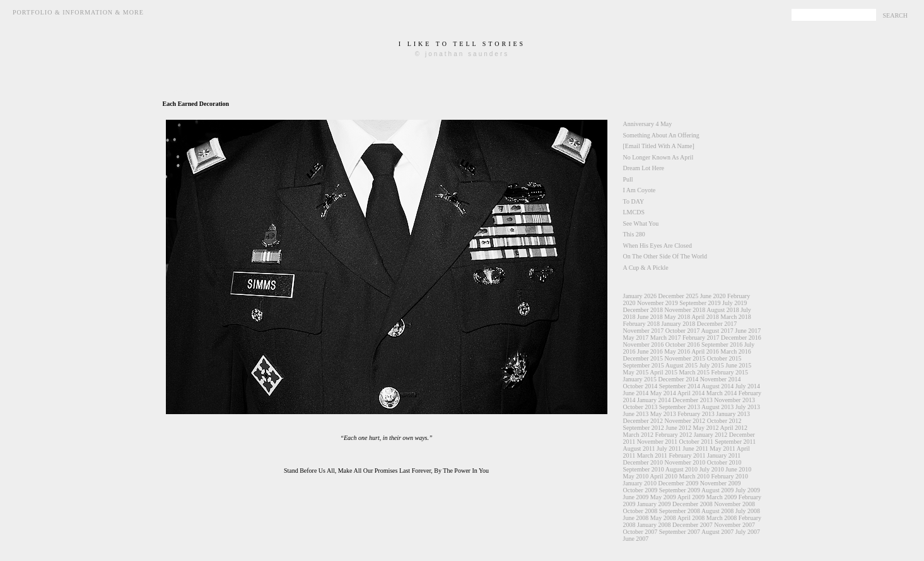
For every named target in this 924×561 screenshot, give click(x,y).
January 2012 (711, 435)
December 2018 (643, 310)
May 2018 (677, 317)
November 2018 (685, 310)
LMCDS (634, 212)
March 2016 (736, 351)
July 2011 (669, 448)
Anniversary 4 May (648, 124)
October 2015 (724, 358)
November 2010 (685, 462)
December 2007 (693, 525)
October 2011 (696, 442)
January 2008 (654, 525)
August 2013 (717, 407)
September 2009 (680, 490)
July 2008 (748, 511)
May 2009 (663, 497)
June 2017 (748, 331)
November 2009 (721, 483)
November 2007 (734, 525)
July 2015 (712, 365)
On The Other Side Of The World (665, 256)
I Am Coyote (640, 190)
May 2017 (636, 338)
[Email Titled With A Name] (659, 146)
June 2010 (738, 469)
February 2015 (730, 372)
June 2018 (650, 317)
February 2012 (674, 435)
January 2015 (640, 379)
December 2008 (693, 504)
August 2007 (717, 532)
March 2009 (722, 497)
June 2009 (636, 497)
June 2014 (636, 393)
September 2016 (722, 344)
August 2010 (681, 469)
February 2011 (687, 455)
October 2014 (640, 386)
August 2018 (722, 310)
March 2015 (694, 372)
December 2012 (643, 421)
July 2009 (748, 490)
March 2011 (652, 455)
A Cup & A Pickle (646, 268)
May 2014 (663, 393)
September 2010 (644, 469)
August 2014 (717, 386)
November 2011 (657, 442)
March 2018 (736, 317)
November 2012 (685, 421)
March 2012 (639, 435)
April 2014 (691, 393)
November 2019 (658, 303)
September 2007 (680, 532)
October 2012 (724, 421)
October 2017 (683, 331)
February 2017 (701, 338)
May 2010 (636, 476)
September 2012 (644, 428)
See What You (641, 223)
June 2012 (678, 428)
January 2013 (733, 414)
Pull (628, 179)
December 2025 (679, 296)
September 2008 (680, 511)
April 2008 (691, 518)
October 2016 (683, 344)
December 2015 (643, 358)
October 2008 (640, 511)
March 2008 (722, 518)
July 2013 (748, 407)
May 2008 (663, 518)
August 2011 (639, 448)
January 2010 (640, 483)
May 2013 (663, 414)
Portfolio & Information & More (78, 12)
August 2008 (717, 511)
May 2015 (636, 372)
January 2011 (724, 455)
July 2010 (712, 469)
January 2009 (654, 504)
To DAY (634, 201)
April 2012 (734, 428)
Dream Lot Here (644, 168)
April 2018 (705, 317)
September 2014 (680, 386)
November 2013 (734, 400)
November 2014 (721, 379)
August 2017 (717, 331)
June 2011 (695, 448)
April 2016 (705, 351)
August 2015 (681, 365)
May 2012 (706, 428)
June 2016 (650, 351)
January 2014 (654, 400)
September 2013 (680, 407)
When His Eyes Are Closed (658, 246)
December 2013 (693, 400)
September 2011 (735, 442)
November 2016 (644, 344)
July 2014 (748, 386)
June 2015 (738, 365)
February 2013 (696, 414)
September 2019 (700, 303)
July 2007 (748, 532)
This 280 (634, 234)
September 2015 (644, 365)
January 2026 (640, 296)
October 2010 (724, 462)
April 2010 (664, 476)
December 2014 (679, 379)
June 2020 (713, 296)
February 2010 (730, 476)
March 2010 (694, 476)
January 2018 (679, 324)
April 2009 (691, 497)
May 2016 (677, 351)
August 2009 (717, 490)
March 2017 (666, 338)
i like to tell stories (462, 44)
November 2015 (685, 358)
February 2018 (642, 324)
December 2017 (717, 324)
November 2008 (734, 504)
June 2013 (636, 414)
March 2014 (722, 393)
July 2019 (734, 303)
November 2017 (644, 331)
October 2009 (640, 490)
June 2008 (636, 518)
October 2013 (640, 407)
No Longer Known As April (658, 157)
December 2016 (741, 338)
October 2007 (640, 532)
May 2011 (722, 448)
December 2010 (643, 462)
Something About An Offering (661, 135)
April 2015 (664, 372)
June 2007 (636, 539)
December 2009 (679, 483)
